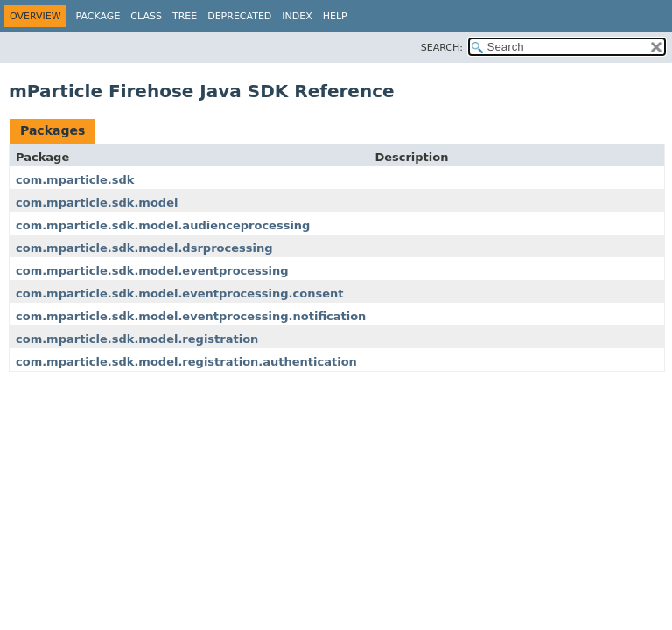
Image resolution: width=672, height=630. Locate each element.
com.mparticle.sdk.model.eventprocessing (152, 271)
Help (335, 16)
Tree (185, 16)
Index (297, 16)
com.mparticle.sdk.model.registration (137, 339)
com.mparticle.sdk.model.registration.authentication (186, 362)
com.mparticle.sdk (75, 180)
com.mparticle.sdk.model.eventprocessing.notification (191, 316)
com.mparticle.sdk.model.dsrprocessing (144, 248)
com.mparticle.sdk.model (97, 203)
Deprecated (239, 16)
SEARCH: (442, 48)
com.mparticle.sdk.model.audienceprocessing (163, 225)
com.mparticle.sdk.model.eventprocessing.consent (179, 294)
